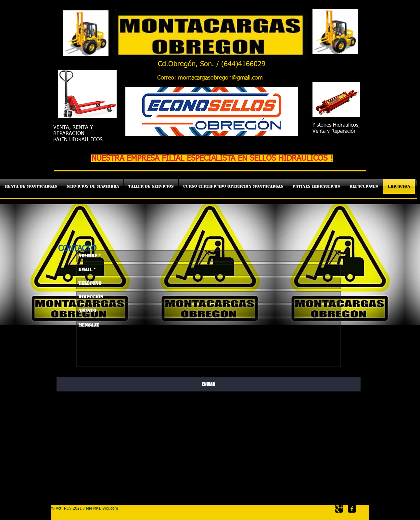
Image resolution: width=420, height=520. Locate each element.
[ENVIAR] (209, 384)
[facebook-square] (352, 509)
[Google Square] (339, 509)
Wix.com (110, 509)
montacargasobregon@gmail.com (220, 78)
